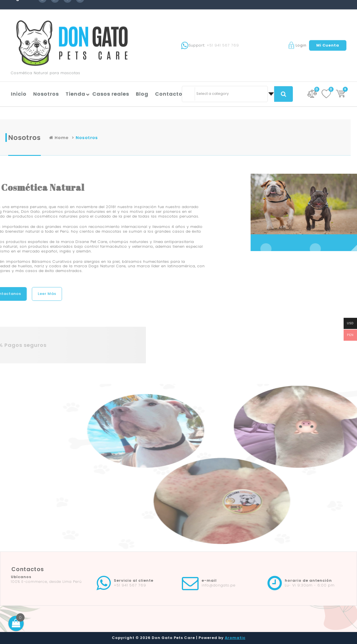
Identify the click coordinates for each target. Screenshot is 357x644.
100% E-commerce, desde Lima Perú (46, 582)
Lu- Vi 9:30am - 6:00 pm (310, 585)
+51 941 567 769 (223, 20)
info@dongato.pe (219, 585)
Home (104, 138)
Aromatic (235, 638)
